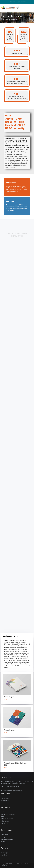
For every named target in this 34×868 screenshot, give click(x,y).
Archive (4, 855)
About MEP (5, 801)
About (7, 19)
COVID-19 (4, 823)
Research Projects (7, 819)
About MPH (5, 798)
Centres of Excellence (8, 814)
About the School (13, 19)
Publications (5, 821)
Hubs (3, 817)
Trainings (4, 853)
